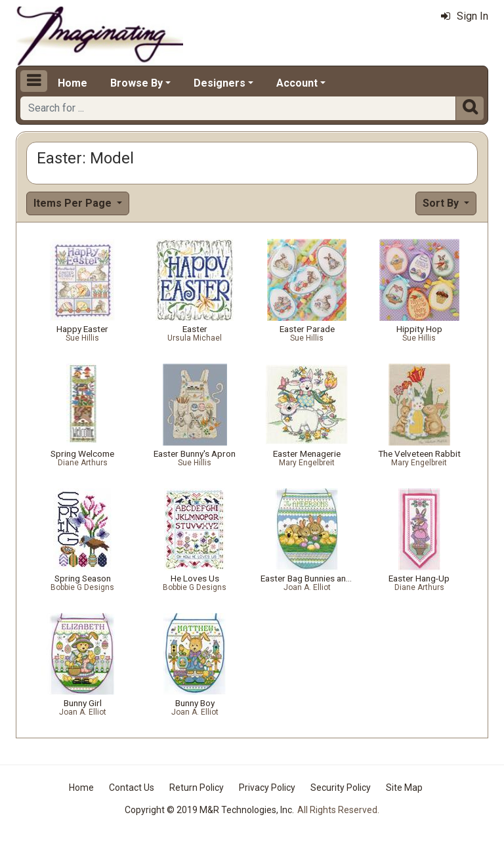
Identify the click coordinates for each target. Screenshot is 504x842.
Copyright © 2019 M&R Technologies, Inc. (209, 810)
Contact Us (132, 788)
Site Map (404, 788)
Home (73, 83)
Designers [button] (220, 83)
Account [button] (297, 83)
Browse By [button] (136, 83)
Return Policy (197, 788)
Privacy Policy (267, 788)
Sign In (465, 16)
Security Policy (341, 788)
